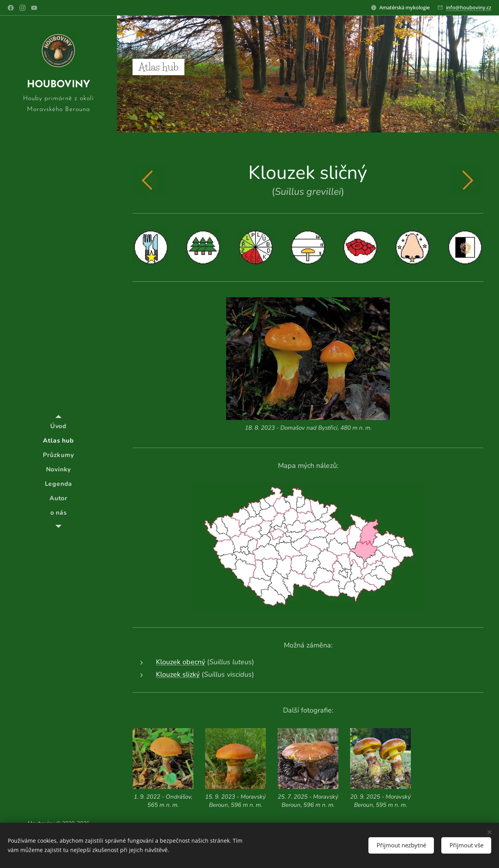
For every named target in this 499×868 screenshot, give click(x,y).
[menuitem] (58, 426)
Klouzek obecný (180, 662)
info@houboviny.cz (469, 7)
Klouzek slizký (178, 674)
